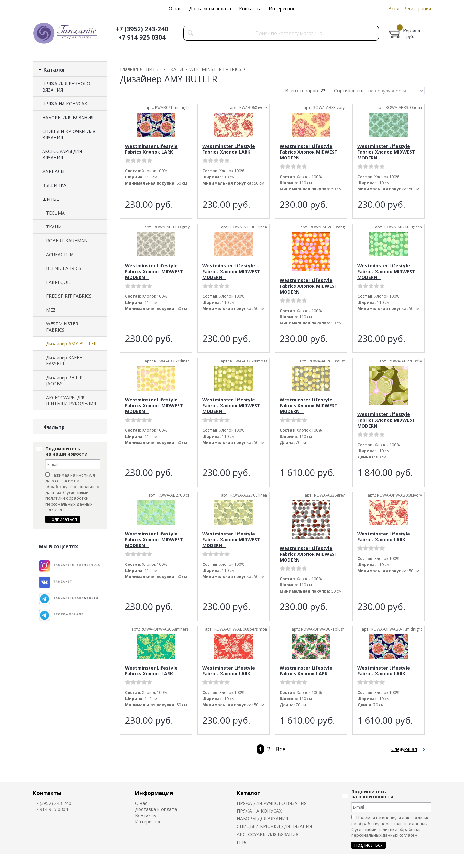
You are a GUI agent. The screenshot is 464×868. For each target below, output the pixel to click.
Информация (154, 793)
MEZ (51, 310)
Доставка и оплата (210, 9)
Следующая (404, 749)
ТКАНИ (54, 227)
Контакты (250, 9)
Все (280, 749)
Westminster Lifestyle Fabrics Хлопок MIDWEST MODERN (309, 152)
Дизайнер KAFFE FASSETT (64, 361)
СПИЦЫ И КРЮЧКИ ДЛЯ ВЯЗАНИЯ (69, 134)
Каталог (248, 793)
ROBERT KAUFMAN (67, 241)
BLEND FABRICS (64, 268)
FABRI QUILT (60, 282)
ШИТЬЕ (51, 199)
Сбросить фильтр (70, 482)
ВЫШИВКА (54, 185)
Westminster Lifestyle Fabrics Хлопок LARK (151, 149)
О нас (175, 9)
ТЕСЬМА (55, 213)
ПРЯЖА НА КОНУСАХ (65, 104)
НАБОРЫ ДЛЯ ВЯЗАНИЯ (68, 117)
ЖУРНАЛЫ (53, 171)
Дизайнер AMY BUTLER (71, 344)
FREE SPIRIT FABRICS (69, 296)
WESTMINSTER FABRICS (62, 327)
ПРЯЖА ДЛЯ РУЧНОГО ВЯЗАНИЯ (66, 87)
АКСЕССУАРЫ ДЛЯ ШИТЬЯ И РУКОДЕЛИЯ (71, 400)
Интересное (282, 9)
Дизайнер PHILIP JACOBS (64, 381)
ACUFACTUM (60, 254)
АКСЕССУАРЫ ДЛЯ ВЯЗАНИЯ (62, 154)
